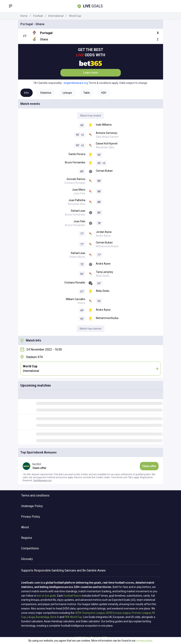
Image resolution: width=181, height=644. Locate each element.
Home (24, 16)
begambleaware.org (76, 83)
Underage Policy (32, 506)
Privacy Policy (31, 517)
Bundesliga (42, 617)
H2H (104, 93)
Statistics (46, 93)
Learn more (90, 73)
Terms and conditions (35, 495)
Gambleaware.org (42, 480)
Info (27, 93)
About (25, 527)
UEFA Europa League (118, 613)
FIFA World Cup (73, 617)
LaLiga (31, 617)
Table (87, 93)
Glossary (27, 559)
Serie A (55, 617)
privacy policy (144, 641)
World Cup (75, 16)
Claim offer (149, 466)
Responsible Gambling (49, 570)
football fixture (72, 596)
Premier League (141, 613)
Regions (27, 538)
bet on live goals (47, 596)
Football (38, 16)
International (56, 16)
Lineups (67, 93)
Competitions (30, 548)
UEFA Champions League (90, 613)
